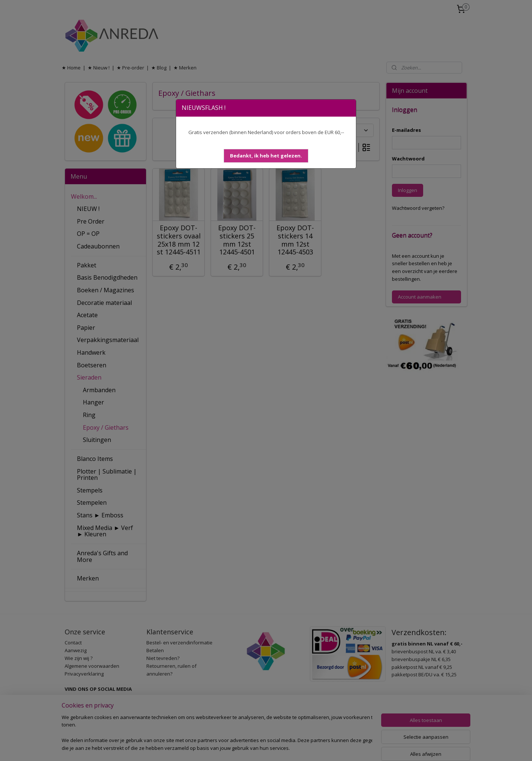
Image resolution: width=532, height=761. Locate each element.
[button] (266, 156)
